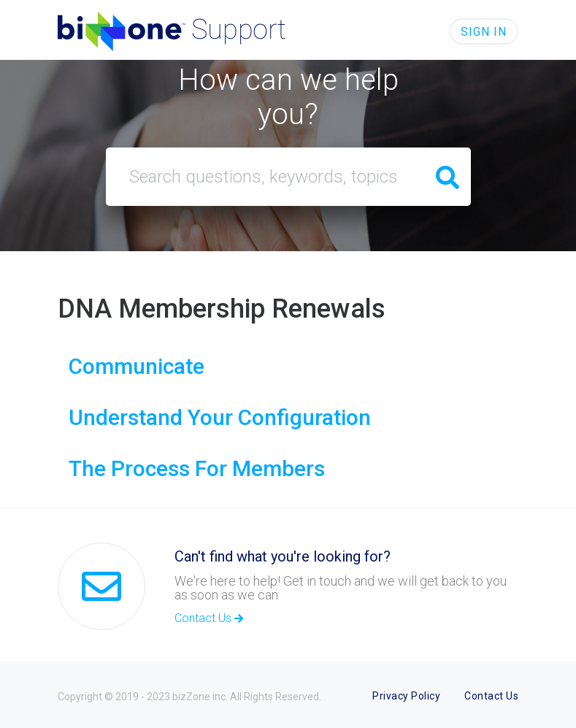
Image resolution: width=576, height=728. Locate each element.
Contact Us (209, 618)
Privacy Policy (406, 696)
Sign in (484, 32)
